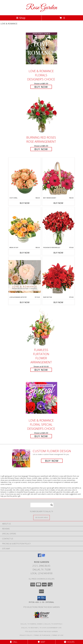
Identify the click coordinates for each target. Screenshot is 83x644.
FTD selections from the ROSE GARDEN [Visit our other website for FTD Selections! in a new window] (41, 607)
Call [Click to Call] (14, 642)
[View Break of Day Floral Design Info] (25, 227)
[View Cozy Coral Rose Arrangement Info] (25, 177)
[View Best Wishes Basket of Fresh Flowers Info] (58, 177)
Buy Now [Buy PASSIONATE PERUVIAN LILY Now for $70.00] (58, 253)
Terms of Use (58, 635)
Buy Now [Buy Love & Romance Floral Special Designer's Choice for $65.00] (41, 436)
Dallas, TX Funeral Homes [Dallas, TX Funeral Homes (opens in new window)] (32, 624)
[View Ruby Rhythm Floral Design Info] (58, 276)
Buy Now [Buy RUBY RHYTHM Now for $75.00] (58, 302)
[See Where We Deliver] (41, 517)
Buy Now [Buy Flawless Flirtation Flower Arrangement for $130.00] (41, 370)
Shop (21, 18)
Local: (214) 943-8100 (41, 573)
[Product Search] (42, 505)
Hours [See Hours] (69, 642)
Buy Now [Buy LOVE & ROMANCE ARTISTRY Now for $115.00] (25, 302)
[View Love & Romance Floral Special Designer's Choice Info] (41, 398)
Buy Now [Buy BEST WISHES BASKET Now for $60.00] (58, 203)
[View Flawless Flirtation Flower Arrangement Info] (41, 327)
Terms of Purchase (42, 635)
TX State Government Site (51, 628)
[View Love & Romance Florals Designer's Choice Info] (41, 48)
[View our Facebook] (40, 556)
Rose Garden (42, 8)
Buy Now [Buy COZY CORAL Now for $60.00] (25, 203)
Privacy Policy (26, 635)
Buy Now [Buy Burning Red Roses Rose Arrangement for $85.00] (41, 149)
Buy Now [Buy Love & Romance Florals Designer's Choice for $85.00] (41, 87)
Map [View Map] (41, 642)
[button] (42, 598)
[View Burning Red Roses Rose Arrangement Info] (41, 115)
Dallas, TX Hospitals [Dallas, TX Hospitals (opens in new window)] (53, 624)
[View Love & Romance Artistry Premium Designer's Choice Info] (25, 276)
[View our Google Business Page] (43, 556)
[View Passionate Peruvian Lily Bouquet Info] (58, 227)
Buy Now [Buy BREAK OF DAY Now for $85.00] (25, 253)
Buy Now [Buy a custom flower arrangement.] (52, 461)
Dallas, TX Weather (30, 628)
